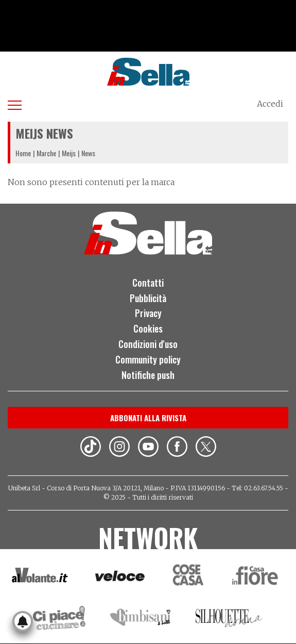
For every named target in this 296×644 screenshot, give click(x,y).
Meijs (69, 153)
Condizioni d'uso (148, 344)
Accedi (270, 104)
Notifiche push (148, 375)
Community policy (148, 359)
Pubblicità (148, 298)
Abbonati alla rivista (148, 418)
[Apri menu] (15, 103)
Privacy (148, 313)
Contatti (148, 283)
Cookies (148, 328)
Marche (46, 153)
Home (23, 153)
